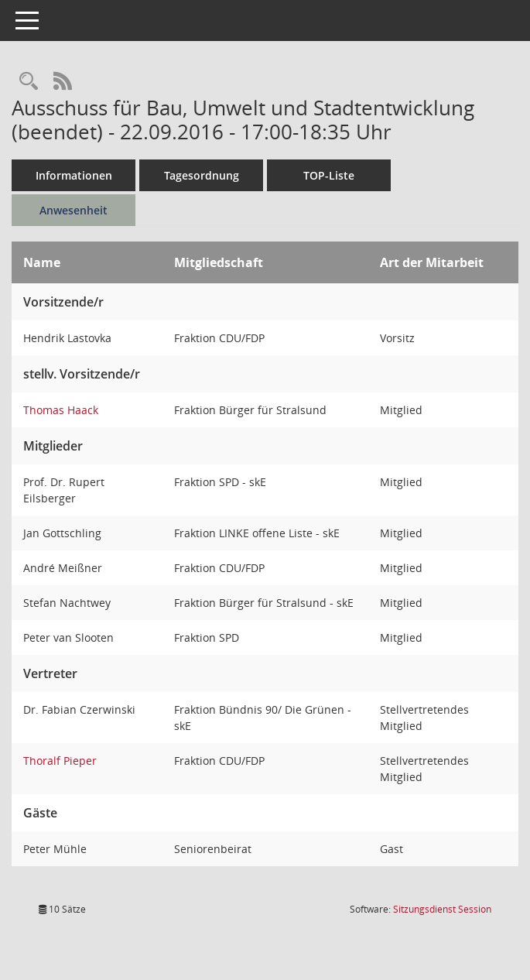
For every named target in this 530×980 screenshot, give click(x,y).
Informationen (74, 175)
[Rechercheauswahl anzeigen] (29, 82)
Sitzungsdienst (442, 909)
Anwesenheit (74, 210)
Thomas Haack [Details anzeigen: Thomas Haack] (61, 410)
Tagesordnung (202, 175)
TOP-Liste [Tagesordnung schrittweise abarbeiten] (329, 175)
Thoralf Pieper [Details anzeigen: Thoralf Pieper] (60, 761)
